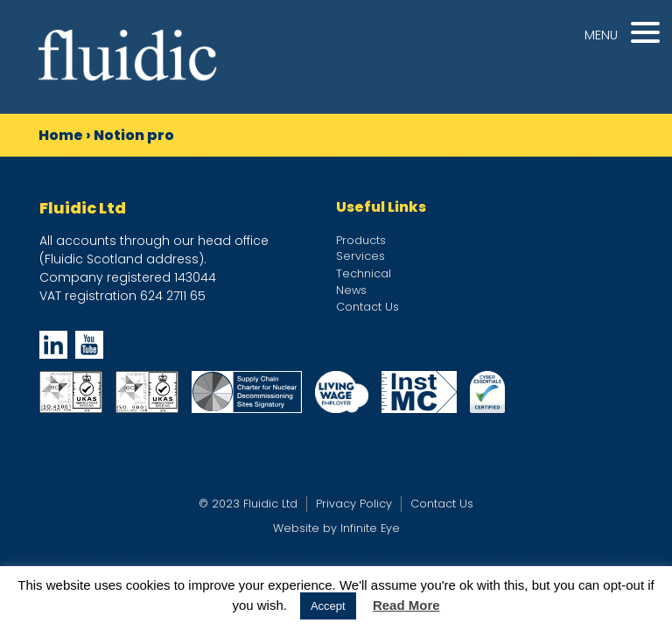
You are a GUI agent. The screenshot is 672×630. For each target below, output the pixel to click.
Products (361, 240)
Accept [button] (328, 606)
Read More (406, 605)
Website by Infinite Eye (336, 528)
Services (360, 256)
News (351, 290)
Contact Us (367, 307)
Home (61, 135)
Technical (364, 273)
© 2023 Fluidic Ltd (248, 504)
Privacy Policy (354, 504)
